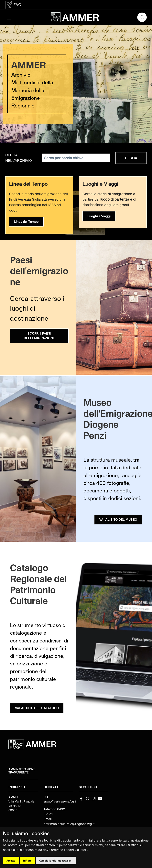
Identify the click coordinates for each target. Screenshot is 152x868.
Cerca (131, 158)
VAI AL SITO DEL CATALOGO (37, 708)
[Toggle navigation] (9, 17)
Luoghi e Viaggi (99, 216)
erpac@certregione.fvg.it (60, 801)
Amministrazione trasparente (22, 771)
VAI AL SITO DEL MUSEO (118, 519)
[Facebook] (81, 798)
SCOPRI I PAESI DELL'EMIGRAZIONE (39, 336)
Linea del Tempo (26, 222)
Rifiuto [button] (27, 860)
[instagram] (94, 798)
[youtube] (100, 798)
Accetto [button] (11, 860)
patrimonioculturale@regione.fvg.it (69, 824)
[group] (76, 84)
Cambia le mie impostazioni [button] (56, 860)
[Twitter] (87, 798)
